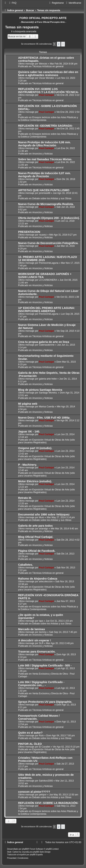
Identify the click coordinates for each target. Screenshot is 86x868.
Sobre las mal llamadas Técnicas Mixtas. (45, 159)
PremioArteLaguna (49, 263)
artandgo (43, 529)
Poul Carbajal (46, 95)
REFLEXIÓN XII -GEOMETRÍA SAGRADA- (46, 126)
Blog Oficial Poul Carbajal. (36, 537)
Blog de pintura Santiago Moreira (40, 390)
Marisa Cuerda (46, 407)
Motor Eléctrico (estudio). (35, 481)
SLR (41, 643)
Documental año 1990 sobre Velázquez (44, 515)
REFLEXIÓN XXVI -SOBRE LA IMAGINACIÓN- (48, 803)
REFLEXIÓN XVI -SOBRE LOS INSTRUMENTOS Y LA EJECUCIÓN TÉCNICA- (49, 91)
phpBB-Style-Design (42, 852)
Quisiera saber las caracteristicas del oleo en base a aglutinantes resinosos (48, 74)
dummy (43, 632)
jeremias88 (45, 193)
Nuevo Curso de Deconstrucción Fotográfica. (48, 243)
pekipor (43, 795)
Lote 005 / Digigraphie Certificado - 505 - (45, 665)
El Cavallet (44, 747)
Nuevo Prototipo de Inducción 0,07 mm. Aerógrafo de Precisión (45, 175)
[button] (63, 44)
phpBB (25, 849)
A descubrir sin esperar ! (35, 640)
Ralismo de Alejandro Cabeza (38, 579)
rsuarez (43, 235)
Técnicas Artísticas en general (48, 66)
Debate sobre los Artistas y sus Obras (52, 198)
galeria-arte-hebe (48, 379)
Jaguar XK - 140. (29, 431)
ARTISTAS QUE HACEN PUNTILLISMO (44, 190)
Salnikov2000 (46, 781)
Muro (42, 517)
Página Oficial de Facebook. (37, 551)
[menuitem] (12, 3)
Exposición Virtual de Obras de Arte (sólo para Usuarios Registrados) (47, 441)
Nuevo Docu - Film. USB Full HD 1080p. (44, 418)
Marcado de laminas (32, 629)
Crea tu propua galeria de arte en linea (44, 342)
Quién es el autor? (30, 733)
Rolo (41, 736)
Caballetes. (26, 565)
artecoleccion (46, 581)
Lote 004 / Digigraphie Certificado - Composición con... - (41, 684)
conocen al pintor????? (34, 792)
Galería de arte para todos (35, 526)
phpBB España (36, 855)
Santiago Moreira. (48, 393)
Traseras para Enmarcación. (37, 652)
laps (41, 621)
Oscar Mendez (46, 78)
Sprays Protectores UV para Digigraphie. (45, 702)
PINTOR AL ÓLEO (30, 744)
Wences (43, 64)
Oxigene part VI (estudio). (35, 448)
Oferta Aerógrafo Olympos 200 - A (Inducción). (49, 218)
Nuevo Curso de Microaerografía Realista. (46, 204)
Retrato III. (25, 498)
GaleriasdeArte (47, 345)
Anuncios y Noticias (43, 154)
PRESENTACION (29, 232)
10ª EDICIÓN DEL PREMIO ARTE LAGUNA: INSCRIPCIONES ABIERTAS (47, 309)
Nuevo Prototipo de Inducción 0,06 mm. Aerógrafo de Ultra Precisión (45, 144)
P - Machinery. (28, 465)
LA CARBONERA (48, 280)
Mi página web (28, 404)
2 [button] (59, 44)
